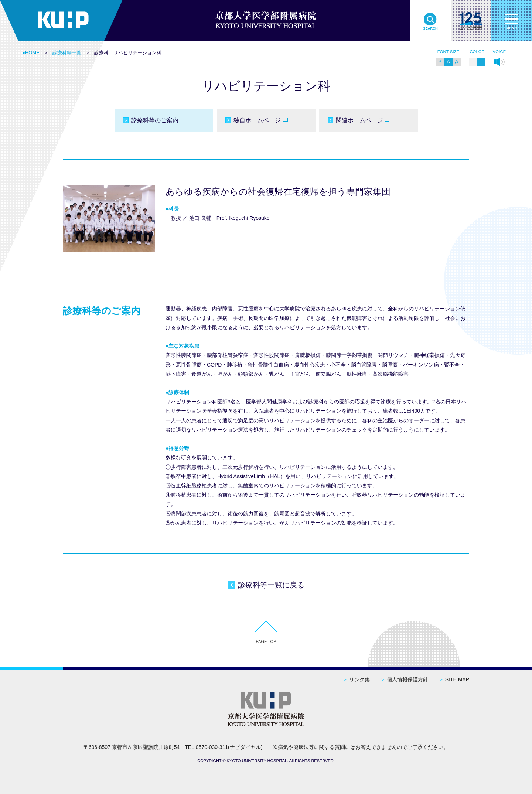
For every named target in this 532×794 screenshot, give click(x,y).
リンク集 (356, 679)
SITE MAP (454, 679)
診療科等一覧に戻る (271, 585)
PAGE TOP (266, 641)
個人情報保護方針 (404, 679)
